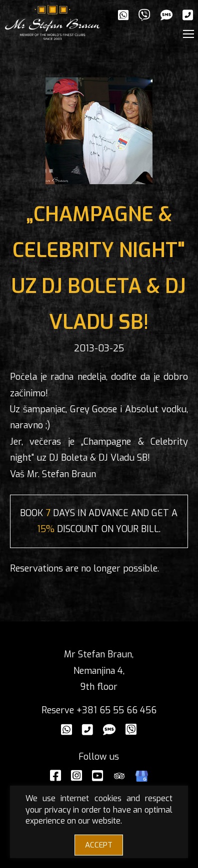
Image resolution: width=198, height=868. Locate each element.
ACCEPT (99, 845)
